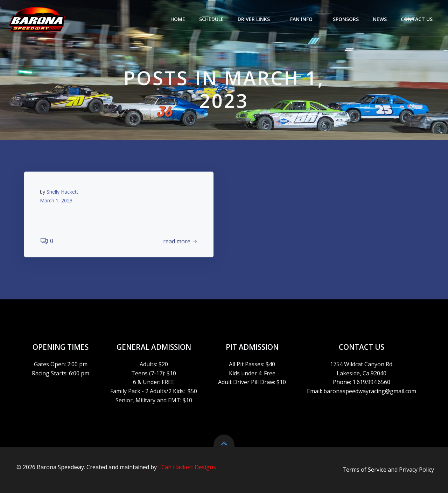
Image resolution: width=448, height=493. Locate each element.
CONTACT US (417, 19)
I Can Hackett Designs (187, 467)
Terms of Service (364, 470)
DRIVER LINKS (257, 19)
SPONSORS (346, 19)
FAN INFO (304, 19)
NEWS (380, 19)
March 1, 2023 (56, 200)
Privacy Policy (416, 470)
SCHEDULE (211, 19)
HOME (178, 19)
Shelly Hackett (62, 192)
